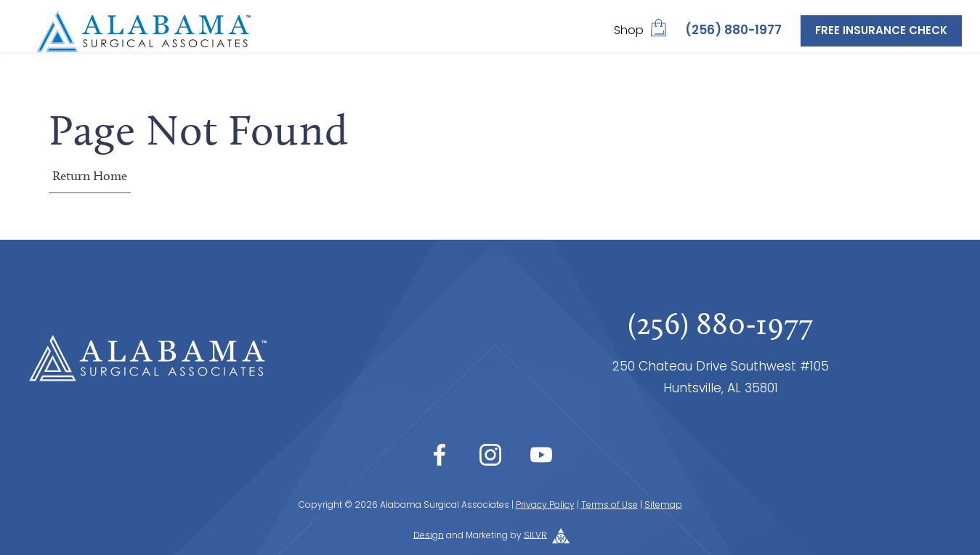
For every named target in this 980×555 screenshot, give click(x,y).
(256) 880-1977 (733, 31)
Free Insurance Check (881, 32)
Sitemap (663, 506)
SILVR (535, 535)
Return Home (90, 176)
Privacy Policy (545, 506)
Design (429, 535)
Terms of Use (610, 506)
